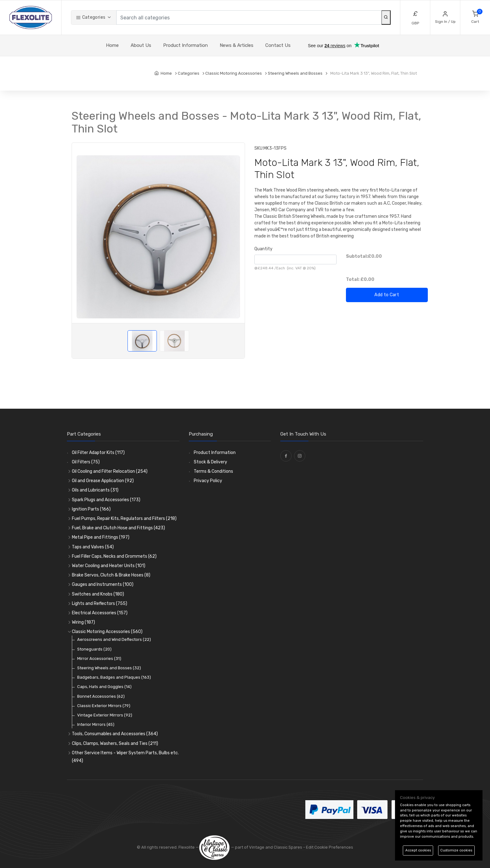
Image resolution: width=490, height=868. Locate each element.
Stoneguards (94, 649)
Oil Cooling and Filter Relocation (110, 471)
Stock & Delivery (210, 462)
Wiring (83, 622)
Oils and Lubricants (95, 490)
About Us (141, 45)
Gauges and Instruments (103, 584)
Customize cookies (456, 850)
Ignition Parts (91, 509)
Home (112, 45)
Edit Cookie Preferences (330, 847)
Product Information (185, 45)
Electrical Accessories (100, 613)
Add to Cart (387, 295)
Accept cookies (418, 850)
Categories (91, 17)
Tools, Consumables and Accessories (115, 734)
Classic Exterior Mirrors (104, 706)
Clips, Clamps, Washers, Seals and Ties (115, 743)
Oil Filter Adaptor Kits (98, 453)
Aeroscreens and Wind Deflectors (114, 639)
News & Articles (237, 45)
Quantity (263, 249)
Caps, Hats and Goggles (104, 687)
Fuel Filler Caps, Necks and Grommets (114, 556)
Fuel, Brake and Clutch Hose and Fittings (118, 528)
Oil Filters (86, 462)
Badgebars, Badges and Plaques (114, 677)
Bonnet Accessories (101, 696)
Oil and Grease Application (103, 481)
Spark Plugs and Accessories (106, 500)
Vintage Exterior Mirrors (105, 715)
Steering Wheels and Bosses (109, 668)
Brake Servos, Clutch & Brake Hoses (111, 575)
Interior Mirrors (96, 724)
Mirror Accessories (99, 658)
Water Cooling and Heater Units (109, 566)
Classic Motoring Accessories (107, 632)
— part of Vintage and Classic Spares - (252, 847)
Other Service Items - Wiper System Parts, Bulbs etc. (125, 757)
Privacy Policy (208, 481)
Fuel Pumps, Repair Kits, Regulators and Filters (124, 519)
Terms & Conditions (213, 471)
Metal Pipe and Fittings (101, 537)
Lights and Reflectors (100, 604)
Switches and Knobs (98, 594)
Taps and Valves (93, 547)
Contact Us (278, 45)
